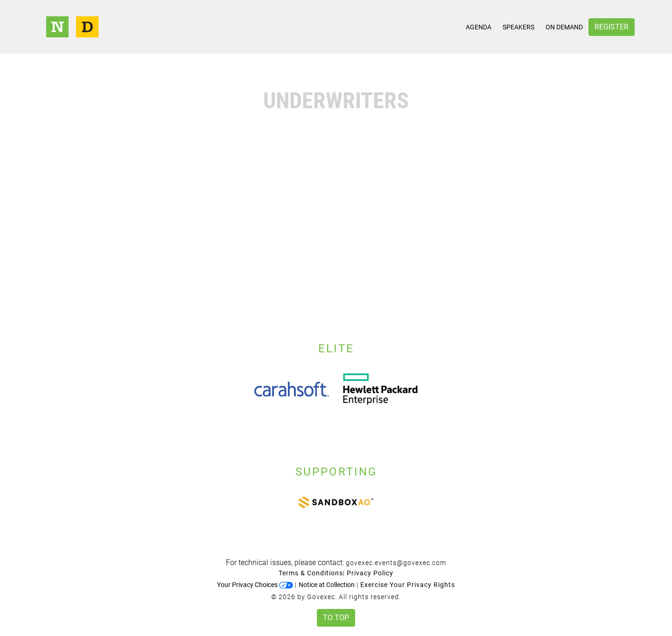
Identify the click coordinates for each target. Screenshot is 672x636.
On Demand (564, 27)
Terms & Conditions (311, 573)
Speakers (518, 27)
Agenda (479, 27)
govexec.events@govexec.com (396, 563)
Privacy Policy (370, 573)
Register (612, 27)
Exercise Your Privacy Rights (408, 585)
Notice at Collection (327, 585)
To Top (336, 618)
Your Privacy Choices (255, 585)
